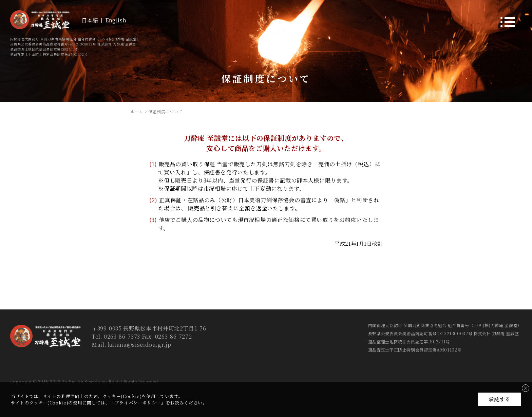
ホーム (137, 111)
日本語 (90, 20)
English (116, 20)
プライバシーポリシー (138, 403)
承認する (499, 399)
